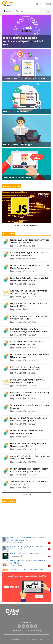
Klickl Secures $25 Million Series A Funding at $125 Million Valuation (29, 394)
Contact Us (25, 631)
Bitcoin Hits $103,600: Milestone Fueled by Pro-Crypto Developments (29, 419)
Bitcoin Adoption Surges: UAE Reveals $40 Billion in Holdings (29, 356)
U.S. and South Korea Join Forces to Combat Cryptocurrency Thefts (27, 368)
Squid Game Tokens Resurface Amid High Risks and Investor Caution (29, 279)
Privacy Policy (36, 631)
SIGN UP (48, 4)
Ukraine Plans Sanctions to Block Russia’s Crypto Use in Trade (29, 318)
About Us (15, 631)
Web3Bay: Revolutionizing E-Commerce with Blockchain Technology (29, 292)
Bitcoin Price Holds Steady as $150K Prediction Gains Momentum (26, 432)
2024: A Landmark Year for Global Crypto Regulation (29, 407)
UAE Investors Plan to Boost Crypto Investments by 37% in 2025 (27, 343)
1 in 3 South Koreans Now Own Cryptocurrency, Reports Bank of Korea (29, 330)
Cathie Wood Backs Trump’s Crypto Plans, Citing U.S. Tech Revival (30, 457)
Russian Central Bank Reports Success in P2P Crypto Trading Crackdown (29, 470)
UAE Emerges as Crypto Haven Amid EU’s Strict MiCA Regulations (29, 254)
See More (27, 494)
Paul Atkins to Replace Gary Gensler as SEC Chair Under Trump (28, 445)
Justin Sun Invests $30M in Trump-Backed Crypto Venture (30, 483)
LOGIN (39, 4)
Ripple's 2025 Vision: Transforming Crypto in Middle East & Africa (30, 241)
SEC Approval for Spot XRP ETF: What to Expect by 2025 (29, 305)
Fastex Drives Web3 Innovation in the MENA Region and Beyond (27, 381)
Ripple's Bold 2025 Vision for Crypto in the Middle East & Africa (29, 267)
